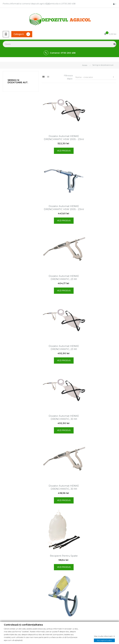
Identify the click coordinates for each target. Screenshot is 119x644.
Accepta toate (104, 640)
